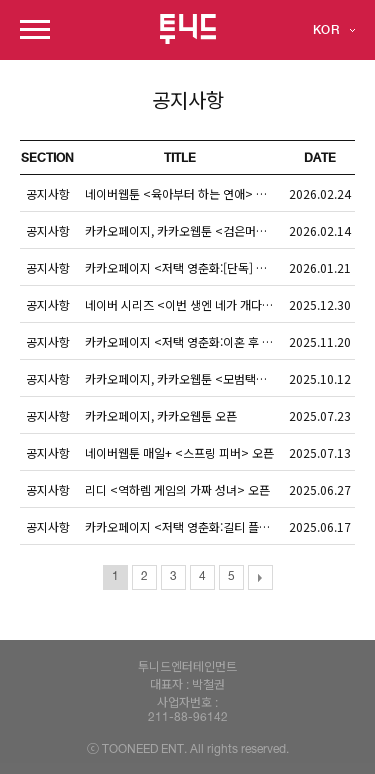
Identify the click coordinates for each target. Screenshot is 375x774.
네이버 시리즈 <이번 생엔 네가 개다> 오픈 (185, 304)
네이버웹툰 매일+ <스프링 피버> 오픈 (179, 452)
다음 (260, 577)
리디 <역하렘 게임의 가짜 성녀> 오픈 (177, 489)
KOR (326, 30)
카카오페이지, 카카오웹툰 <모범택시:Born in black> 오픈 (185, 378)
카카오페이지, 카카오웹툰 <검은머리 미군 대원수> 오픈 (185, 230)
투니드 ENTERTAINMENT (188, 29)
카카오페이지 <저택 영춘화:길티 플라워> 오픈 (185, 526)
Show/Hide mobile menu (35, 29)
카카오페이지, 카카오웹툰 (161, 415)
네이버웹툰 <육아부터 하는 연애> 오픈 (181, 193)
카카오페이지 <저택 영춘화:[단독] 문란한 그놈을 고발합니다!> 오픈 (185, 267)
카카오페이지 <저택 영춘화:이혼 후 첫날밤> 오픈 (185, 341)
